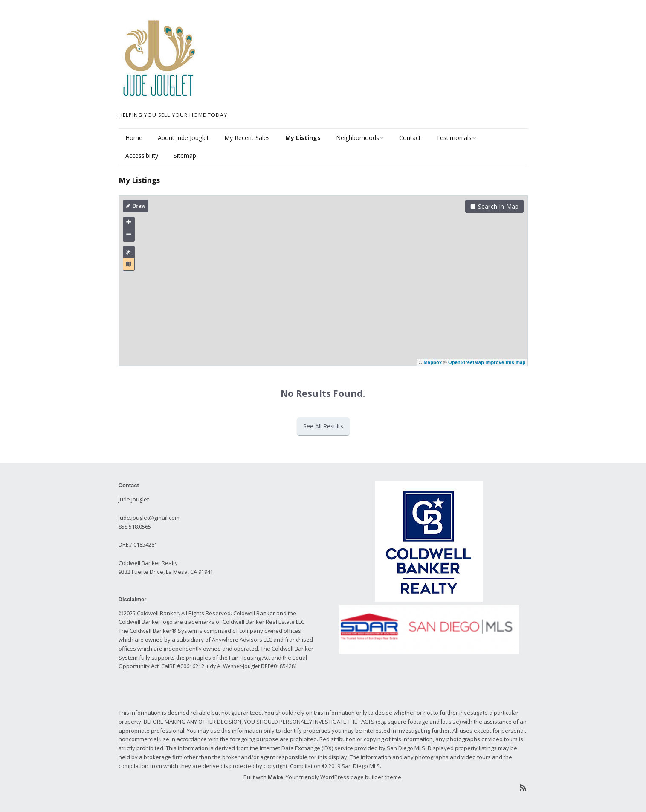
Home (134, 138)
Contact (410, 138)
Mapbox (433, 362)
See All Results (323, 426)
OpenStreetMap (466, 362)
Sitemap (185, 156)
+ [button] (129, 223)
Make (275, 777)
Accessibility (142, 156)
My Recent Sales (247, 138)
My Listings (303, 138)
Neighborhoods (358, 138)
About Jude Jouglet (183, 138)
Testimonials (454, 138)
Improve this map (505, 362)
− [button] (129, 235)
